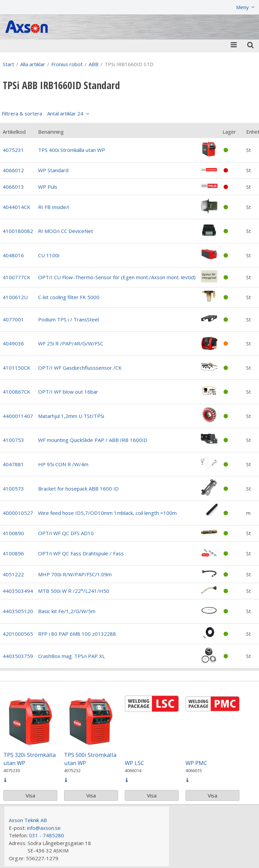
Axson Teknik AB (28, 820)
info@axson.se (44, 828)
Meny (242, 7)
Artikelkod (14, 132)
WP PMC (196, 763)
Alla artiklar (33, 64)
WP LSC (134, 763)
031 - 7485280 (47, 835)
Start (8, 64)
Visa (30, 795)
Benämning (51, 132)
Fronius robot (67, 64)
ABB (94, 64)
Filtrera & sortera (42, 113)
